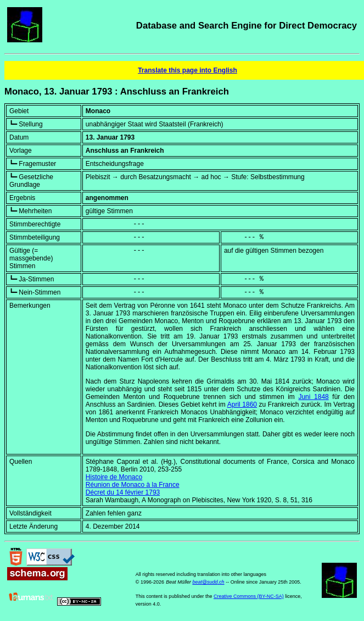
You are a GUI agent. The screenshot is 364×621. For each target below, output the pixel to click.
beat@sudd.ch (208, 582)
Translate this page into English (187, 70)
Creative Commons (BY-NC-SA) (249, 596)
